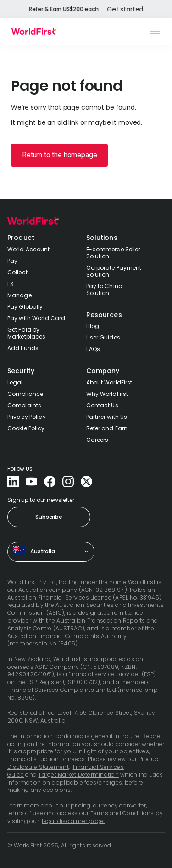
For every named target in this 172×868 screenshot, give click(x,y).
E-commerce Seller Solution (113, 253)
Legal (15, 382)
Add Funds (23, 348)
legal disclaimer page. (73, 821)
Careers (97, 440)
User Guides (103, 337)
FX (10, 284)
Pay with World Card (36, 318)
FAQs (93, 349)
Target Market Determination (78, 775)
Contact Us (102, 405)
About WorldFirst (109, 382)
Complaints (24, 405)
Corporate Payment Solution (114, 271)
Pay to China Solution (104, 289)
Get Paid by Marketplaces (26, 333)
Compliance (25, 394)
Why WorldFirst (107, 394)
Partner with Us (107, 417)
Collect (17, 272)
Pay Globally (25, 307)
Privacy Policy (27, 417)
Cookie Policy (26, 428)
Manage (19, 295)
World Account (29, 249)
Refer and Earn (107, 428)
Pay (12, 261)
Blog (93, 326)
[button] (155, 32)
